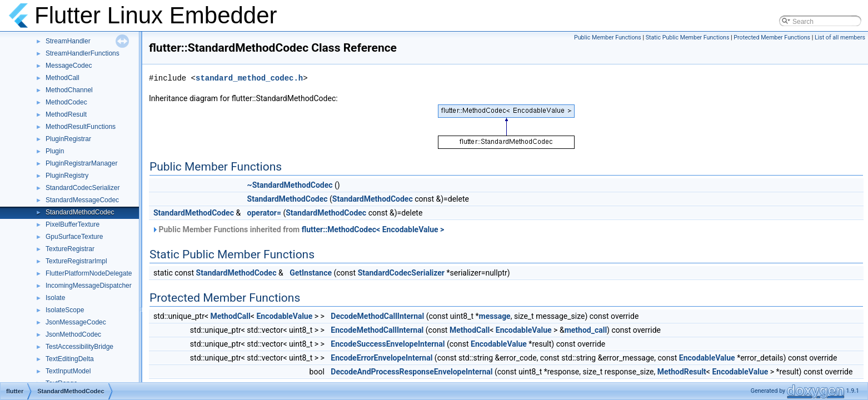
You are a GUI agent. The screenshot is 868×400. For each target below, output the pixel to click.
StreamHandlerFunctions (83, 53)
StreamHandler (68, 41)
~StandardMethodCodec (290, 185)
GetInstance (311, 273)
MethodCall (63, 78)
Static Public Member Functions (688, 37)
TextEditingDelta (70, 359)
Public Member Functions (608, 37)
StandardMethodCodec (80, 212)
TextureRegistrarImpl (76, 261)
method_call (586, 330)
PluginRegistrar (68, 139)
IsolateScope (65, 310)
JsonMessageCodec (76, 322)
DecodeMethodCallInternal (377, 316)
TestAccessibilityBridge (79, 347)
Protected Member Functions (772, 37)
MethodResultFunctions (81, 127)
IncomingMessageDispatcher (89, 286)
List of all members (840, 37)
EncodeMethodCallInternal (377, 330)
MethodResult (66, 114)
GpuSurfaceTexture (74, 237)
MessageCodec (69, 66)
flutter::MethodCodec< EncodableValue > (373, 229)
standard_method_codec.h (249, 78)
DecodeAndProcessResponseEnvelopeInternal (411, 372)
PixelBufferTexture (73, 224)
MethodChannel (69, 90)
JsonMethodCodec (73, 334)
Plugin (55, 151)
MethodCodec (66, 102)
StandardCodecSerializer (83, 188)
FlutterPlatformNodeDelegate (89, 273)
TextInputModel (68, 371)
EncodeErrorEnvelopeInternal (381, 358)
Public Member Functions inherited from (298, 229)
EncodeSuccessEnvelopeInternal (388, 344)
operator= (264, 213)
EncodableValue (284, 316)
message (495, 316)
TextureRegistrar (70, 249)
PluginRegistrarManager (81, 163)
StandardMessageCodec (82, 200)
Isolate (55, 298)
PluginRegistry (67, 176)
